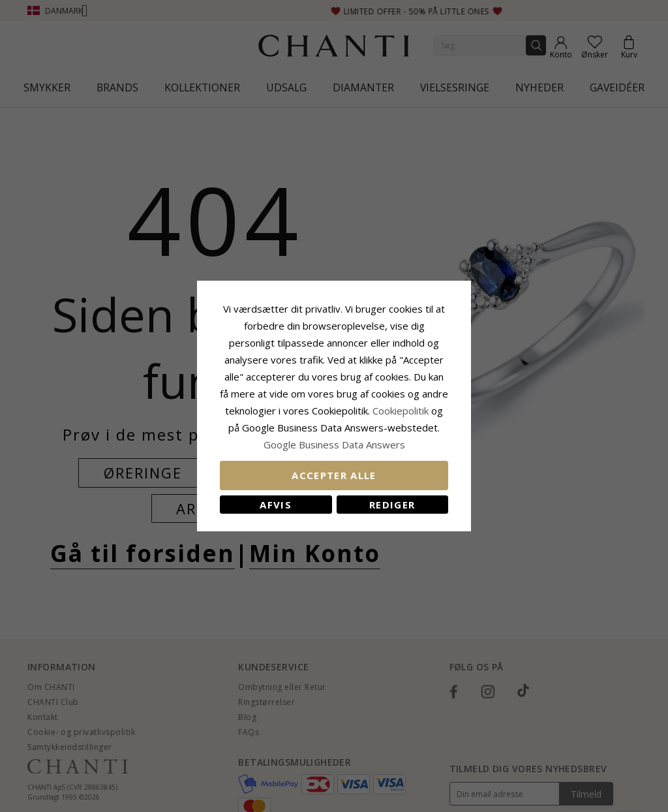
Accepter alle (334, 475)
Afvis (276, 505)
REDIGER (392, 505)
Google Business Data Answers (334, 445)
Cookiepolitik (401, 411)
